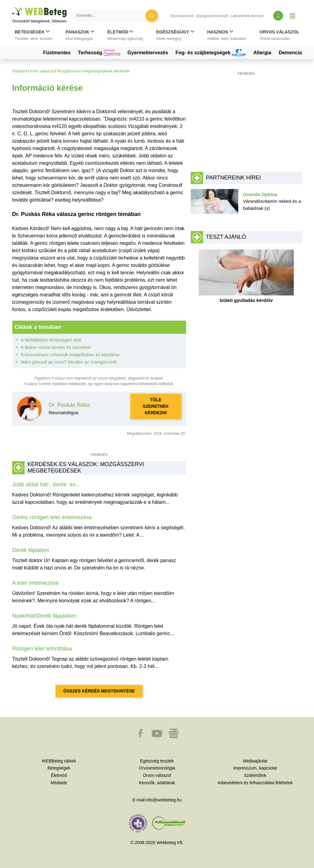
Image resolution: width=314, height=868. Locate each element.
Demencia (290, 53)
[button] (34, 35)
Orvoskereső (182, 16)
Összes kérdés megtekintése (99, 691)
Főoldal (19, 71)
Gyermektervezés (148, 53)
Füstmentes (57, 53)
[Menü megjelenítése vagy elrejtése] (293, 16)
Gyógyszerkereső (212, 16)
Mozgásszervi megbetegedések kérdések (93, 71)
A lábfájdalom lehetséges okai (51, 340)
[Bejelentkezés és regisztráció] (278, 16)
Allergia (262, 53)
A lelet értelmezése (36, 583)
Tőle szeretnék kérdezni (156, 406)
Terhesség (99, 53)
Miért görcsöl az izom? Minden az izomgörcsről (69, 362)
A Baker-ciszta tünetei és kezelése (56, 347)
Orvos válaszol (41, 71)
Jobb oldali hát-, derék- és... (46, 484)
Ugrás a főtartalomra (12, 8)
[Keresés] (112, 16)
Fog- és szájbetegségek (211, 53)
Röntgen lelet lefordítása (42, 649)
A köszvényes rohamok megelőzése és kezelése (70, 355)
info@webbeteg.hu (164, 800)
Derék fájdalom (31, 550)
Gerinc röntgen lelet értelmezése (52, 517)
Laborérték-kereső (247, 16)
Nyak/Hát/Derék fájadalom (44, 616)
